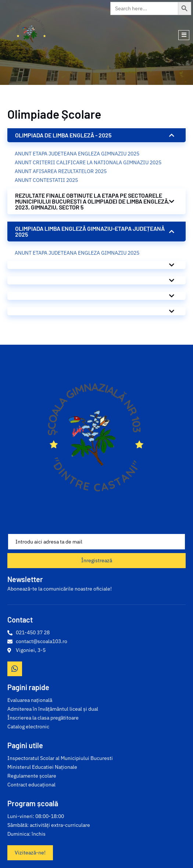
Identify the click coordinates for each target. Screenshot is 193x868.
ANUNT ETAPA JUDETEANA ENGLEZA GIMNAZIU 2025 (77, 154)
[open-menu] (184, 35)
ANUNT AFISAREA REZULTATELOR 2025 (61, 171)
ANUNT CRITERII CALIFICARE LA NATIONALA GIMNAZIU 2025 (88, 162)
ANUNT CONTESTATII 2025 (46, 180)
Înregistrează (97, 560)
